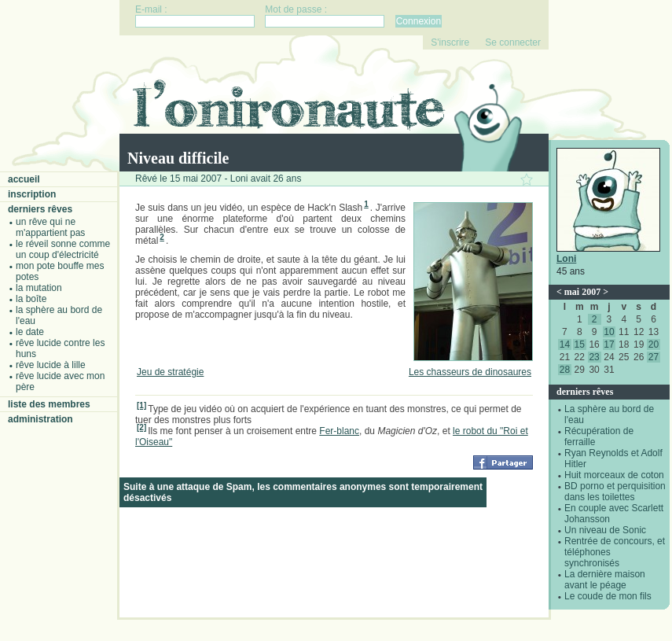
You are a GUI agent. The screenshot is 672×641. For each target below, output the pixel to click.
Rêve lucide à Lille (51, 365)
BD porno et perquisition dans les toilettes (615, 492)
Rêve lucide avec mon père (60, 381)
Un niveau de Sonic (605, 530)
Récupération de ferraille (599, 437)
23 (594, 357)
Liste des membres (49, 404)
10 (609, 332)
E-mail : (151, 9)
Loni (566, 259)
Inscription (32, 194)
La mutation (39, 288)
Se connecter (513, 42)
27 (654, 357)
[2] (141, 427)
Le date (30, 332)
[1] (141, 405)
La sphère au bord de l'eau (59, 315)
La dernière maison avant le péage (605, 580)
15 (580, 344)
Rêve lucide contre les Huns (60, 348)
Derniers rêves (40, 209)
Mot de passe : (296, 9)
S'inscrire (450, 42)
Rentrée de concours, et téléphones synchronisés (615, 552)
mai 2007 (582, 292)
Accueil (24, 179)
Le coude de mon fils (608, 596)
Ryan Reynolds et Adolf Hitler (613, 459)
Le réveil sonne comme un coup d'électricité (63, 249)
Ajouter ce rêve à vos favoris (527, 179)
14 (565, 344)
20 (654, 344)
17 (609, 344)
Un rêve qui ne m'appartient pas (50, 227)
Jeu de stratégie (170, 372)
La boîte (31, 299)
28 (565, 370)
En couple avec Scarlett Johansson (614, 514)
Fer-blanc (339, 431)
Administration (40, 419)
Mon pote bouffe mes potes (60, 271)
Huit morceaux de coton (614, 475)
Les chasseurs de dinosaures (470, 372)
